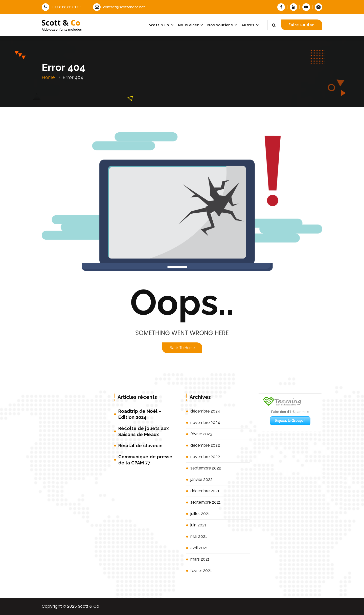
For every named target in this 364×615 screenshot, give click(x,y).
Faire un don (302, 25)
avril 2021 (199, 548)
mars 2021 (200, 559)
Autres (248, 25)
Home (48, 77)
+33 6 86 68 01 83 (62, 7)
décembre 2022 (205, 445)
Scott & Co (159, 25)
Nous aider (188, 25)
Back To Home (182, 348)
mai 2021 (199, 536)
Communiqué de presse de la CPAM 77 (145, 460)
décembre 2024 (205, 411)
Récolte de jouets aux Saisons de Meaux (144, 431)
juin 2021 (198, 525)
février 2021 (201, 571)
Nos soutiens (220, 25)
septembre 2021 (206, 502)
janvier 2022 (201, 479)
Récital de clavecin (140, 446)
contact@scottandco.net (119, 7)
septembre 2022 (206, 468)
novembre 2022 (205, 457)
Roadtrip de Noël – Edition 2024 (140, 414)
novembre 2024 (205, 423)
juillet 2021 (200, 514)
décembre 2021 (205, 491)
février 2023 (201, 434)
